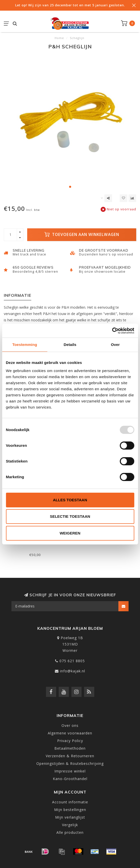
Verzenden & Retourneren (70, 756)
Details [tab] (70, 345)
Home (59, 38)
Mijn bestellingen (70, 810)
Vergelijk (70, 825)
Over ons (70, 725)
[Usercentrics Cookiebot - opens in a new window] (112, 331)
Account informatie (70, 802)
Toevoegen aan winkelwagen (82, 235)
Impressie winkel (70, 771)
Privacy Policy (70, 741)
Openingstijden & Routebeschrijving (70, 763)
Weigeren (70, 533)
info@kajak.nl (73, 671)
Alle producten (70, 832)
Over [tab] (115, 345)
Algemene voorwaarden (70, 733)
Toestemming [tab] (25, 345)
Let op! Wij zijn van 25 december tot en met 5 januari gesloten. (70, 5)
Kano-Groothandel (70, 779)
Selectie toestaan (70, 516)
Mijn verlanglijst (70, 817)
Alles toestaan (70, 500)
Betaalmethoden (70, 748)
